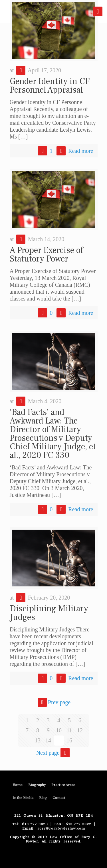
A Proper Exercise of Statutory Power (46, 254)
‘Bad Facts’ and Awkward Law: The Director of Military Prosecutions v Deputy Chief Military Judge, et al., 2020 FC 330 (53, 434)
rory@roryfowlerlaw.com (60, 828)
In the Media (23, 798)
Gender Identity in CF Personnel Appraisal (50, 86)
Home (18, 785)
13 (38, 740)
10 (59, 730)
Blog (43, 798)
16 (69, 740)
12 (80, 730)
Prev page (53, 702)
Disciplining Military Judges (49, 613)
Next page (54, 753)
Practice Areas (63, 785)
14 (48, 740)
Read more (81, 151)
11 (69, 730)
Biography (37, 785)
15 (59, 740)
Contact (59, 798)
